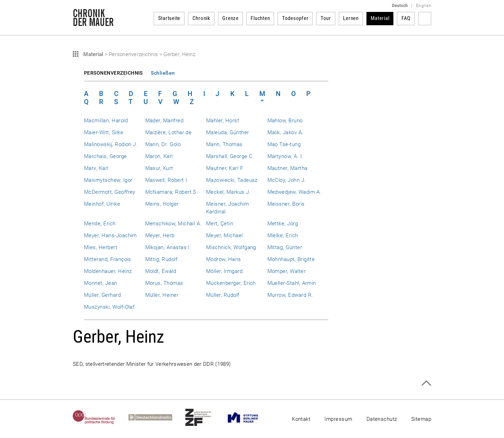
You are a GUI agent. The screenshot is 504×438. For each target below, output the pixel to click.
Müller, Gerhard (102, 295)
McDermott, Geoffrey (110, 192)
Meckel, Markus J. (228, 192)
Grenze (230, 18)
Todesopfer (295, 18)
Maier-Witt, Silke (104, 132)
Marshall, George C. (230, 156)
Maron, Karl (159, 156)
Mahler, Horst (223, 121)
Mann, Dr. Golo (163, 144)
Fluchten (260, 18)
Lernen (351, 18)
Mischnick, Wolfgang (231, 247)
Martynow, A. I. (285, 156)
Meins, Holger (162, 204)
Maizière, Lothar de (169, 132)
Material (380, 18)
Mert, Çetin (220, 224)
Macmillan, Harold (106, 121)
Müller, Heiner (162, 295)
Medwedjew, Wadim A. (295, 192)
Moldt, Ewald (161, 271)
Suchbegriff (425, 19)
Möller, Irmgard (224, 271)
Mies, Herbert (101, 247)
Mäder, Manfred (164, 121)
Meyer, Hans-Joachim (110, 235)
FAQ (406, 18)
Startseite (169, 18)
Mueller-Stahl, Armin (292, 283)
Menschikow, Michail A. (173, 224)
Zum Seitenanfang (426, 383)
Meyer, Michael (225, 235)
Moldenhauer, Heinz (108, 271)
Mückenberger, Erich (231, 283)
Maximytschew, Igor (108, 180)
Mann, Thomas (224, 144)
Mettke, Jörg (283, 224)
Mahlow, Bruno (285, 121)
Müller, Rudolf (223, 295)
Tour (326, 18)
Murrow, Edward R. (290, 295)
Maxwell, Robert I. (167, 180)
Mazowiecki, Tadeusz (232, 180)
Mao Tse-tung (284, 144)
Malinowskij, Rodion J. (111, 144)
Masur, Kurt (159, 168)
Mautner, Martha (288, 168)
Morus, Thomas (164, 283)
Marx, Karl (96, 168)
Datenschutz (382, 419)
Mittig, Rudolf (162, 259)
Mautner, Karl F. (225, 168)
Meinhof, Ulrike (102, 204)
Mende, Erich (100, 224)
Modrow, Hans (224, 259)
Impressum (338, 419)
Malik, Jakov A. (285, 132)
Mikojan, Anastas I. (168, 247)
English (424, 6)
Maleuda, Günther (228, 132)
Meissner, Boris (286, 204)
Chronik (201, 18)
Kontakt (301, 419)
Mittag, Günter (285, 247)
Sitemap (421, 419)
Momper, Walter (287, 271)
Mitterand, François (108, 259)
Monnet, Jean (101, 283)
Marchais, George (106, 156)
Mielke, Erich (283, 235)
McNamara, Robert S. (172, 192)
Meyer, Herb (160, 235)
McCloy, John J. (287, 180)
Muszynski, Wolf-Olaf (109, 307)
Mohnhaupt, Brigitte (291, 259)
